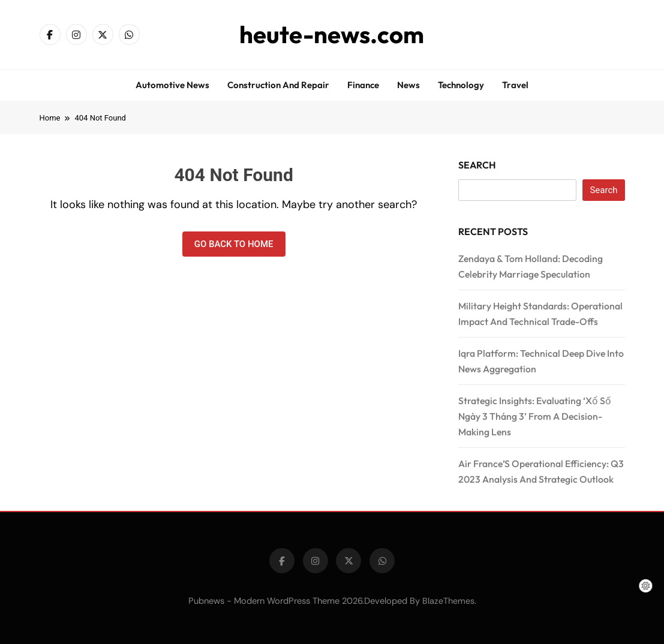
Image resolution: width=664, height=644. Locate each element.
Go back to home (234, 244)
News (408, 85)
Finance (363, 85)
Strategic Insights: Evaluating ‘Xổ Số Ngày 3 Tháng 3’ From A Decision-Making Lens (535, 416)
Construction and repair (278, 85)
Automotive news (172, 85)
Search (477, 165)
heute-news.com (332, 34)
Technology (461, 85)
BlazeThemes (448, 601)
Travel (515, 85)
